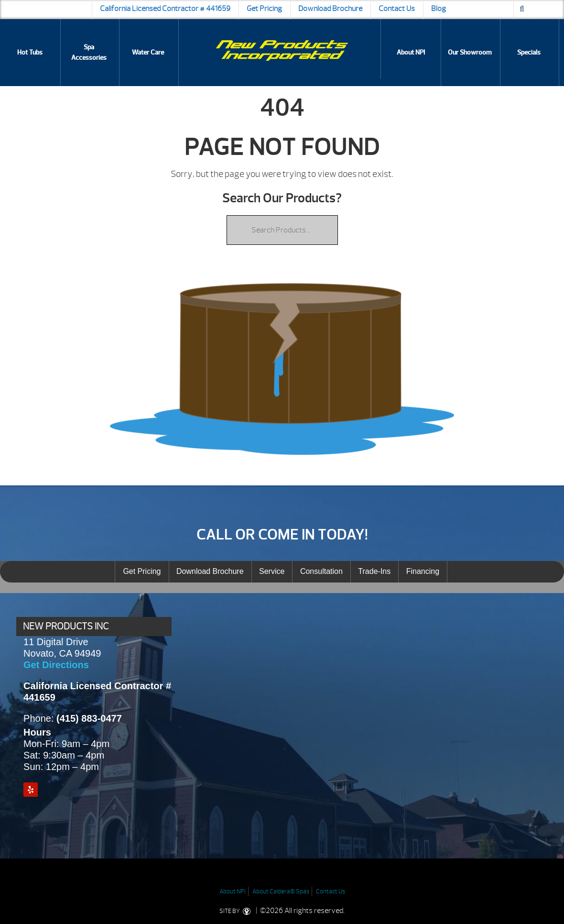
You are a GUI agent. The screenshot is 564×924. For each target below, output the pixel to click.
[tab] (94, 627)
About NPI (411, 52)
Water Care (148, 52)
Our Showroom (470, 52)
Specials (529, 52)
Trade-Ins (374, 571)
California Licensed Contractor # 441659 (165, 9)
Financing (423, 571)
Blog (439, 9)
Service (272, 571)
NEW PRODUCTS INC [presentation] (66, 626)
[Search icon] (522, 10)
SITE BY (237, 911)
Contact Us (397, 9)
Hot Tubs (30, 52)
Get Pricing (264, 9)
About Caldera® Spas (281, 891)
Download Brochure (330, 9)
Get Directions (56, 665)
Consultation (321, 571)
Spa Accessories (89, 52)
